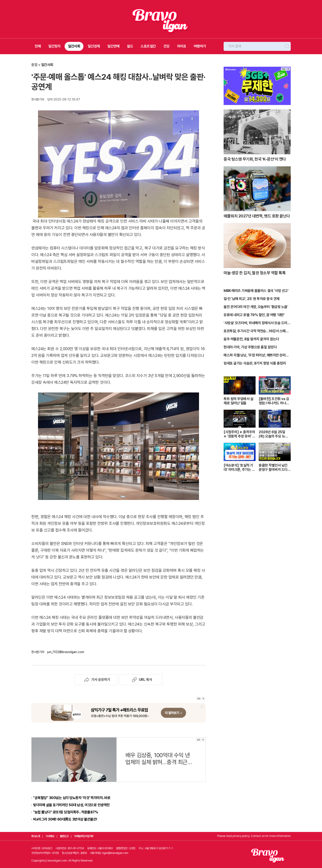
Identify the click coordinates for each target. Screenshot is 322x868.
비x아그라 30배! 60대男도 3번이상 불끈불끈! (65, 819)
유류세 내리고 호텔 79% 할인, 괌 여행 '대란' (254, 315)
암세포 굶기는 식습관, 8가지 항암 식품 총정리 (255, 363)
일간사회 (74, 46)
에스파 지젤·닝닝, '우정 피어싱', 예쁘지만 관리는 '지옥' (256, 356)
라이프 (182, 46)
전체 (38, 46)
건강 (166, 46)
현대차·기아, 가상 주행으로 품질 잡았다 (250, 347)
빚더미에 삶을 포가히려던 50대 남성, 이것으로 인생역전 (71, 805)
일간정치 (54, 46)
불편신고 (64, 836)
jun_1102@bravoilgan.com (66, 652)
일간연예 (113, 46)
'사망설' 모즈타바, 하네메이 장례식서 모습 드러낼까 (257, 323)
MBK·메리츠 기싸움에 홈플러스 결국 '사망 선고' (256, 291)
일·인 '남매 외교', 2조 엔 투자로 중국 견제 (252, 299)
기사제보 (50, 836)
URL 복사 (141, 680)
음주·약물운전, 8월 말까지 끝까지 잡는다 (251, 339)
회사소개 (36, 836)
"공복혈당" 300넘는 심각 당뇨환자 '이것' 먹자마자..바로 (72, 798)
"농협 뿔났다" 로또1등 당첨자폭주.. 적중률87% (66, 812)
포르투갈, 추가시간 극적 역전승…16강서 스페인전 (256, 331)
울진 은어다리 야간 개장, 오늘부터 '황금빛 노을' (256, 307)
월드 (130, 46)
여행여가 (200, 46)
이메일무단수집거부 (84, 836)
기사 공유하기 (96, 680)
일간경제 (94, 46)
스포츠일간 (148, 46)
